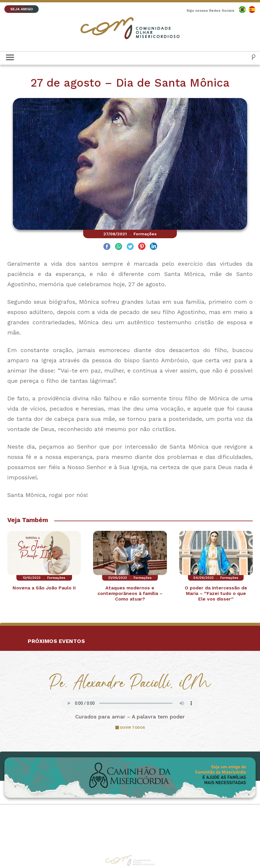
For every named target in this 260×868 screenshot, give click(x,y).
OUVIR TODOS (132, 728)
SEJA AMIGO (22, 9)
